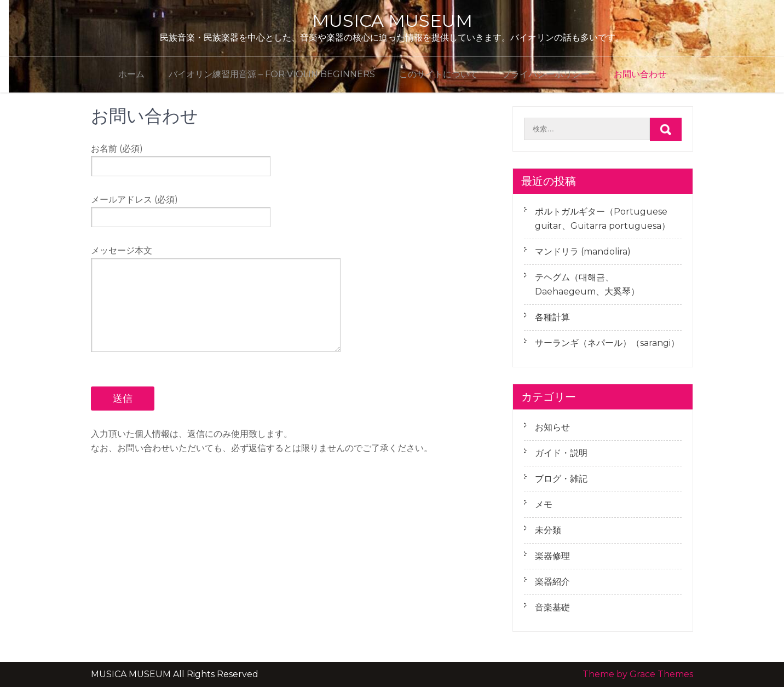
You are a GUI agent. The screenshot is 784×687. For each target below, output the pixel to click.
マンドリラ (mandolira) (583, 252)
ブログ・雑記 (561, 479)
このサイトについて (439, 74)
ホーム (131, 74)
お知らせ (552, 427)
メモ (544, 504)
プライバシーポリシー (546, 74)
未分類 (548, 530)
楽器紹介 (552, 582)
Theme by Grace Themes (638, 674)
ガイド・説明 (561, 453)
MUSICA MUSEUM (392, 21)
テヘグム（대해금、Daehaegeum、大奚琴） (587, 284)
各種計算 (552, 317)
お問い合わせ (640, 74)
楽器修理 (552, 556)
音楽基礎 (552, 607)
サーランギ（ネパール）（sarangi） (607, 343)
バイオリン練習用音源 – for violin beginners (272, 74)
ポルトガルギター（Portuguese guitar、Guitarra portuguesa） (603, 219)
